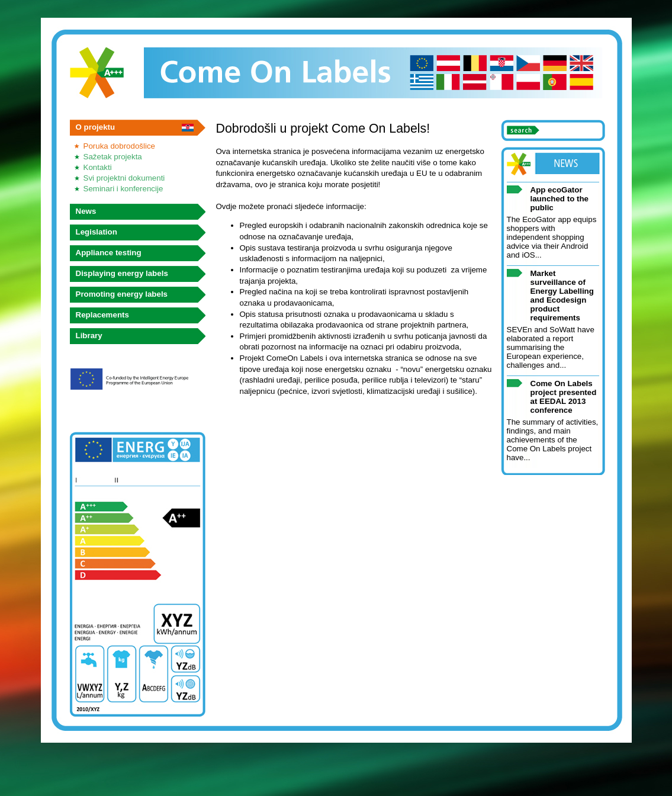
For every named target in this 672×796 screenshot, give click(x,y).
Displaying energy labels (122, 273)
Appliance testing (109, 253)
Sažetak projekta (113, 157)
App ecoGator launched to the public (560, 199)
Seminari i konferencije (123, 189)
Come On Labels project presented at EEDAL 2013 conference (564, 397)
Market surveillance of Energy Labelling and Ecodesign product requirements (562, 296)
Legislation (97, 232)
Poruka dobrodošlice (120, 146)
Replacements (102, 315)
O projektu (96, 127)
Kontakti (98, 167)
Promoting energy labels (122, 294)
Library (89, 336)
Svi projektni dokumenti (124, 178)
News (86, 211)
